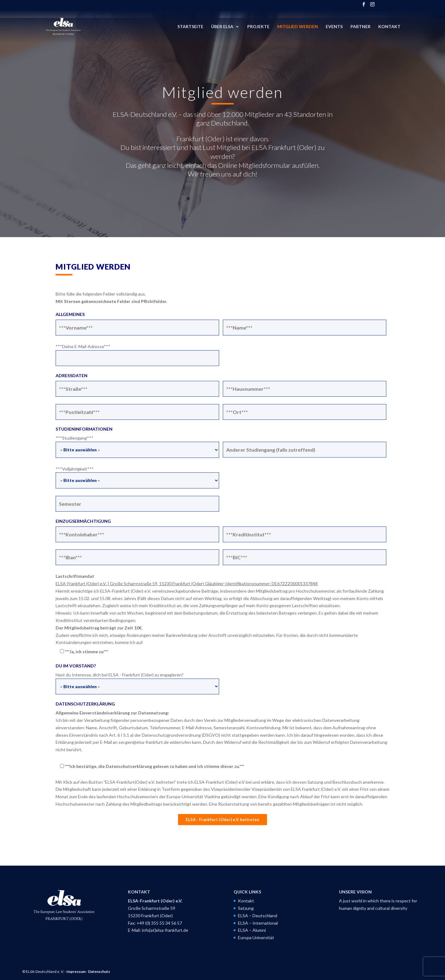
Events (334, 27)
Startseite (190, 27)
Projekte (258, 27)
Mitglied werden (298, 27)
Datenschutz (99, 971)
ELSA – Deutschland (258, 916)
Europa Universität (256, 937)
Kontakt (389, 27)
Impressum (76, 971)
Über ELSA (222, 27)
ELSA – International (258, 923)
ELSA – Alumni (252, 930)
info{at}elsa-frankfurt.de (165, 930)
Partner (360, 27)
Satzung (246, 908)
